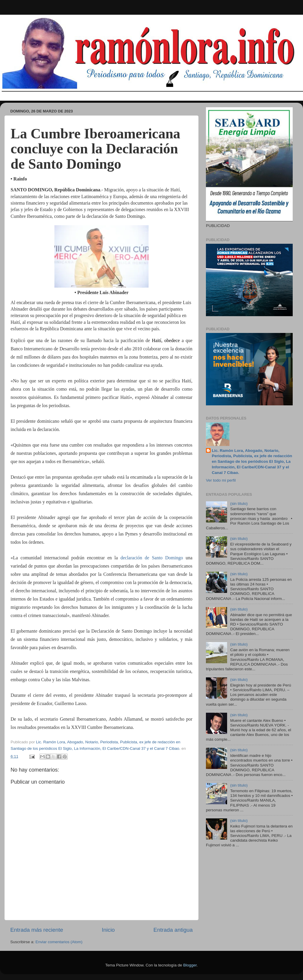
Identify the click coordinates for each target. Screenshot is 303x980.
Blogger (190, 965)
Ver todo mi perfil (221, 480)
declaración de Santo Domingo (152, 558)
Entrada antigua (173, 930)
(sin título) (239, 504)
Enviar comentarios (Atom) (59, 942)
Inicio (108, 930)
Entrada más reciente (37, 930)
